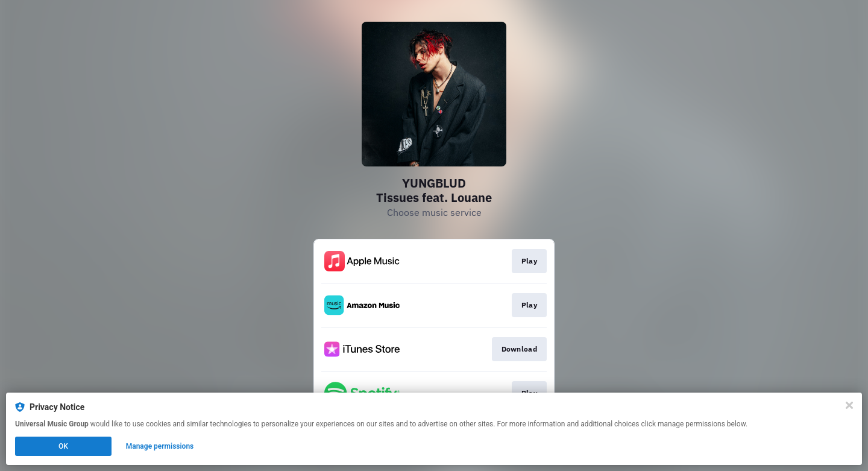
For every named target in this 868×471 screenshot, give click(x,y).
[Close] (849, 405)
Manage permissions (160, 446)
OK (63, 446)
